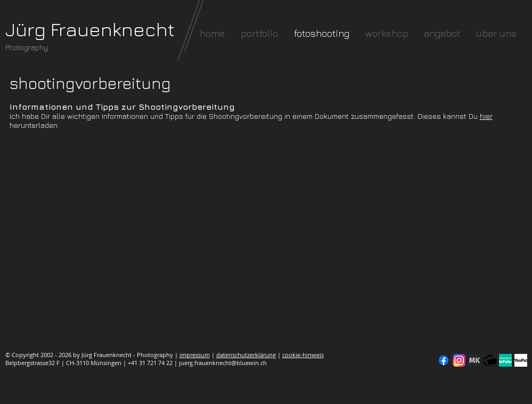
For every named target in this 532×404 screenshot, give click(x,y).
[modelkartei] (474, 360)
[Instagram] (459, 360)
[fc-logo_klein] (490, 360)
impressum (195, 355)
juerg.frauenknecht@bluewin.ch (223, 363)
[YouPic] (521, 360)
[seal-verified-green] (505, 360)
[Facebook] (444, 360)
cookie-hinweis (303, 355)
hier (486, 116)
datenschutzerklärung (246, 355)
